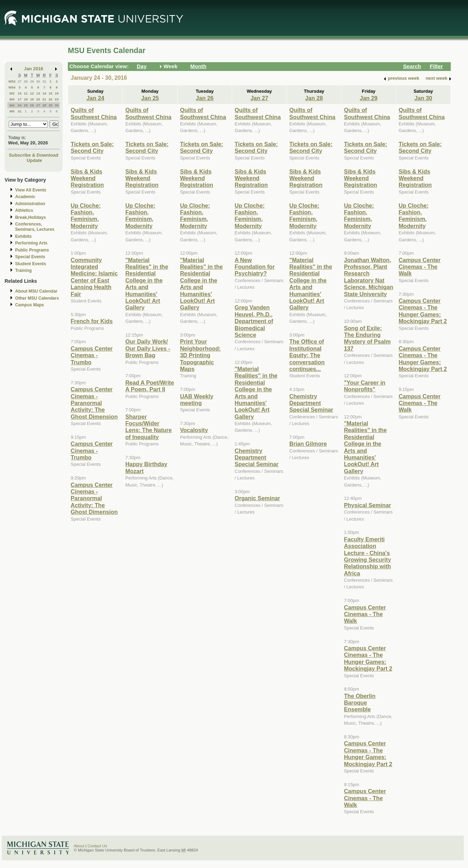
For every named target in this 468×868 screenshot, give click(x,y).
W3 (12, 99)
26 (32, 105)
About (79, 846)
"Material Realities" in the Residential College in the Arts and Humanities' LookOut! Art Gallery (147, 284)
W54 (12, 87)
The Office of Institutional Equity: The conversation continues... (307, 355)
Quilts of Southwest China (94, 113)
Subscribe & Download (34, 155)
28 (26, 81)
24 (20, 105)
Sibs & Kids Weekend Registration (87, 178)
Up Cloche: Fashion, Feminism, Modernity (86, 216)
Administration (30, 204)
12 (32, 93)
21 (44, 99)
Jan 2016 (34, 69)
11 (26, 93)
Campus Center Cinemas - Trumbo (92, 355)
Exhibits (23, 236)
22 (50, 99)
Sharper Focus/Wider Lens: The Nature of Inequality (148, 427)
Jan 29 (368, 98)
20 (38, 99)
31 (44, 81)
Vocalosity (194, 430)
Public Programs (32, 250)
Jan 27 (259, 98)
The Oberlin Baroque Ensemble (360, 703)
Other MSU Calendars (37, 298)
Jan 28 (314, 98)
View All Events (31, 190)
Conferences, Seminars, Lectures (35, 227)
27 (20, 81)
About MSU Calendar (36, 291)
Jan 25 (150, 98)
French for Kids (92, 321)
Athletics (24, 210)
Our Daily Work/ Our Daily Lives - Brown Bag (148, 348)
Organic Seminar (257, 498)
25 (26, 105)
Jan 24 (95, 98)
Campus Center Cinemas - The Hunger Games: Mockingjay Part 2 (368, 658)
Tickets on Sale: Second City (92, 147)
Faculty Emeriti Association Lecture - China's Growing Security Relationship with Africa (367, 556)
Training (23, 270)
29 (32, 81)
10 (20, 93)
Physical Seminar (367, 505)
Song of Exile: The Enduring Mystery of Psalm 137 (367, 338)
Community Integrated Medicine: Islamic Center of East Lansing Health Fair (94, 277)
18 (26, 99)
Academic (25, 197)
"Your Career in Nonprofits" (365, 386)
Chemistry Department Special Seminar (257, 458)
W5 (12, 111)
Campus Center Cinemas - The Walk (365, 614)
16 (57, 93)
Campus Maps (30, 305)
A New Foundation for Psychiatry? (255, 267)
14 (44, 93)
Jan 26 (205, 98)
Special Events (30, 257)
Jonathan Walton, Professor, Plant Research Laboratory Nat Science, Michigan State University (368, 277)
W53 (12, 81)
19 (32, 99)
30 (38, 81)
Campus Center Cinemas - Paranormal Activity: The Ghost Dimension (94, 403)
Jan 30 (423, 98)
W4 (12, 105)
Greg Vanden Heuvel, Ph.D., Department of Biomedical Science (254, 321)
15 (50, 93)
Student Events (31, 264)
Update (34, 160)
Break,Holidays (31, 217)
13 (38, 93)
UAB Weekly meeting (197, 400)
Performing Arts (31, 243)
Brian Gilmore (308, 444)
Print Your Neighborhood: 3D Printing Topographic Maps (200, 355)
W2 (12, 93)
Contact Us (97, 846)
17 (20, 99)
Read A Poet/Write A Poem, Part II (150, 386)
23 (57, 99)
